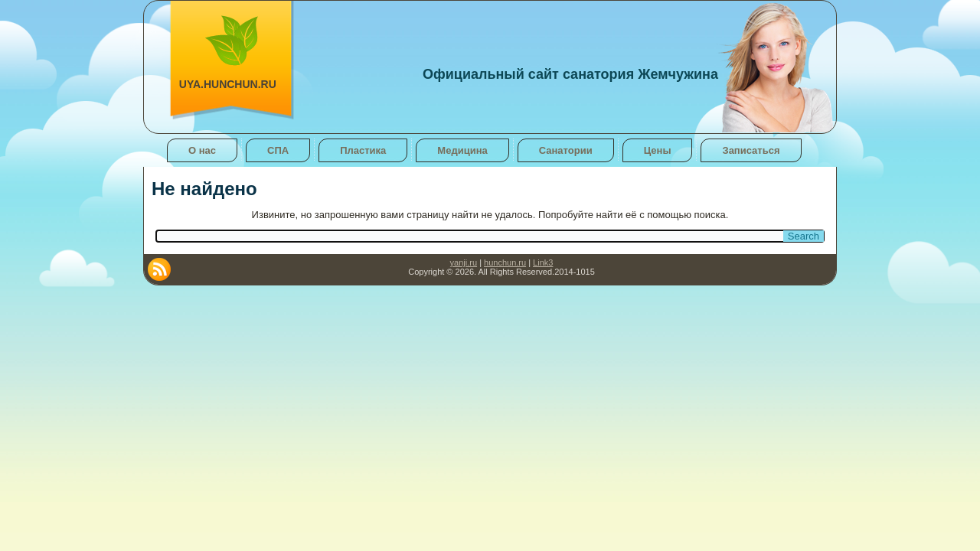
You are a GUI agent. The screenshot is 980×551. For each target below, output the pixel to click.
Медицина (462, 150)
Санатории (566, 150)
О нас (202, 150)
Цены (658, 150)
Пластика (363, 150)
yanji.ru (464, 262)
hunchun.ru (505, 262)
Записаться (751, 150)
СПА (278, 150)
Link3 (543, 262)
